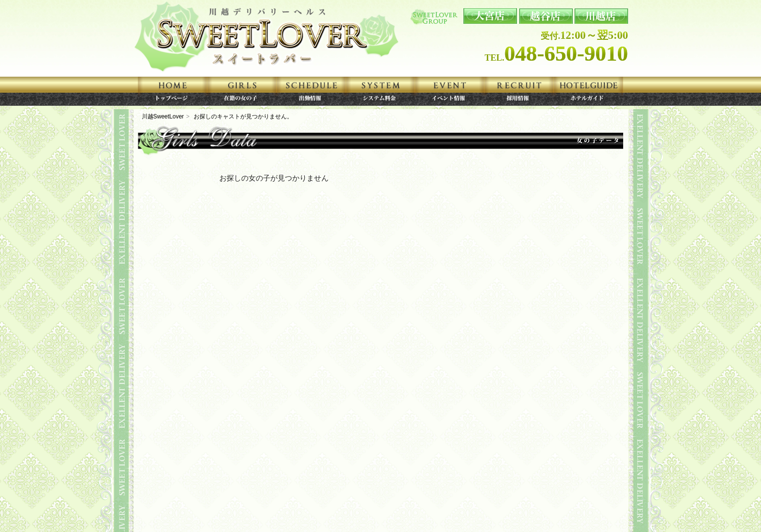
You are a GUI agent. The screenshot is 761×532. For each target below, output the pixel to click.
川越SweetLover (163, 116)
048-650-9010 (566, 53)
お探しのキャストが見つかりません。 (243, 116)
